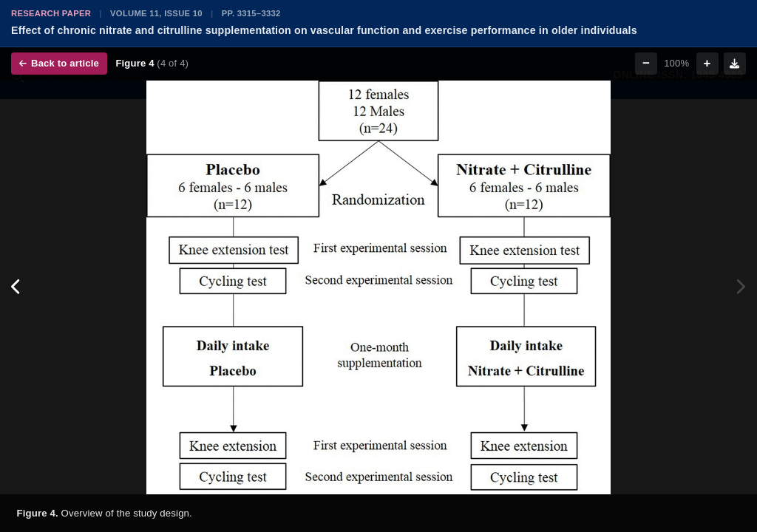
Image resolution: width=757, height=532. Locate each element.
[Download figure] (735, 64)
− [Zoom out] (646, 63)
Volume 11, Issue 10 (156, 13)
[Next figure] (740, 287)
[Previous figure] (17, 287)
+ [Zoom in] (707, 63)
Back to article (59, 63)
